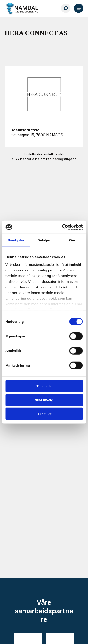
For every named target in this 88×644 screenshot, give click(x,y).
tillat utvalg (44, 400)
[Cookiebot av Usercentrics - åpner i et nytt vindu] (63, 227)
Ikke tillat (44, 414)
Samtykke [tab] (16, 240)
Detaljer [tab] (44, 240)
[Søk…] (66, 8)
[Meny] (79, 8)
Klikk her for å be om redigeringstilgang (44, 159)
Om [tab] (72, 240)
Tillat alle (44, 386)
